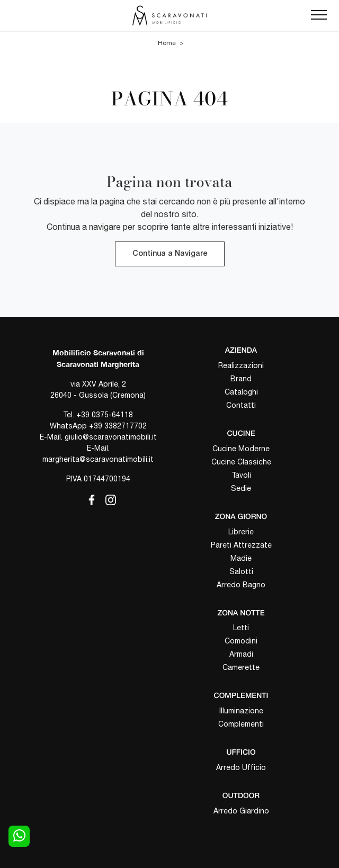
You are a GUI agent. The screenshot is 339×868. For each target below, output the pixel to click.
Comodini (241, 641)
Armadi (241, 654)
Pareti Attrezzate (241, 545)
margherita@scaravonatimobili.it (98, 459)
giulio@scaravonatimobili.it (111, 437)
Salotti (241, 571)
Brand (241, 379)
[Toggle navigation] (319, 15)
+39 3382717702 (118, 426)
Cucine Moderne (241, 449)
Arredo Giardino (241, 811)
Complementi (241, 724)
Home (167, 43)
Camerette (241, 667)
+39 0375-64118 (105, 415)
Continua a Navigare (170, 254)
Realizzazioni (241, 365)
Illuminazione (241, 711)
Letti (241, 628)
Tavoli (241, 475)
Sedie (241, 488)
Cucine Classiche (241, 462)
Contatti (241, 405)
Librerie (241, 532)
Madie (241, 558)
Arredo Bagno (241, 585)
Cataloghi (241, 392)
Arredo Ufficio (241, 767)
